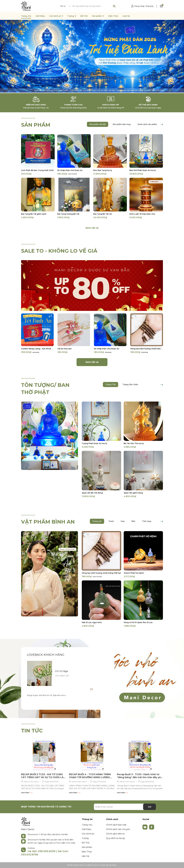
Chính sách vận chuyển (118, 829)
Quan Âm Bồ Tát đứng (92, 493)
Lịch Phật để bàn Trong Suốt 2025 (37, 170)
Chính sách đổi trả (115, 834)
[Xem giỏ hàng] (161, 6)
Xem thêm (27, 793)
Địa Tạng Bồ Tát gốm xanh (34, 214)
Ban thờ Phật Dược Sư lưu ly (143, 170)
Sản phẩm (97, 16)
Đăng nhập (139, 6)
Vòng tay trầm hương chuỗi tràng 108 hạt (147, 349)
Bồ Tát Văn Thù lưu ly (134, 443)
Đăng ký (150, 6)
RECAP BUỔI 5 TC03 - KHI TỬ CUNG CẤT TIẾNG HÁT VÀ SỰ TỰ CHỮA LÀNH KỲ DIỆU (44, 776)
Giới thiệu (40, 16)
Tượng (71, 16)
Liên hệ (126, 16)
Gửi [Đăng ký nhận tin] (150, 807)
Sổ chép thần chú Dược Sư (70, 170)
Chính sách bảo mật (116, 825)
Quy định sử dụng (115, 838)
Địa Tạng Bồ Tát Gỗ (102, 214)
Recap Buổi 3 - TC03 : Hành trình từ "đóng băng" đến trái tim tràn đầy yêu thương (140, 776)
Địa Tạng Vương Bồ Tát (68, 214)
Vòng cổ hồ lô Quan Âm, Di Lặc (138, 622)
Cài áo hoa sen (65, 349)
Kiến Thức (113, 16)
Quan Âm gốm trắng (133, 493)
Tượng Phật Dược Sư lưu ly (94, 443)
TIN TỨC (32, 731)
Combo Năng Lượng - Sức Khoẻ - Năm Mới (37, 349)
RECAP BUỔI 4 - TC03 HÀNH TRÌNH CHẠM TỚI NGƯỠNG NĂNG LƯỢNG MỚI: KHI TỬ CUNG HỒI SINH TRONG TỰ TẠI (90, 776)
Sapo (114, 865)
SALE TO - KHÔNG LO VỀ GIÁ (59, 251)
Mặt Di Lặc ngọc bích (92, 622)
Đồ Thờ (84, 16)
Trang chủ (26, 16)
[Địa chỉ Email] (125, 807)
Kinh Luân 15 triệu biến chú (142, 214)
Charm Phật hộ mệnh (134, 573)
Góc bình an (55, 16)
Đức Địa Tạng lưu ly (103, 170)
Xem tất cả (92, 228)
